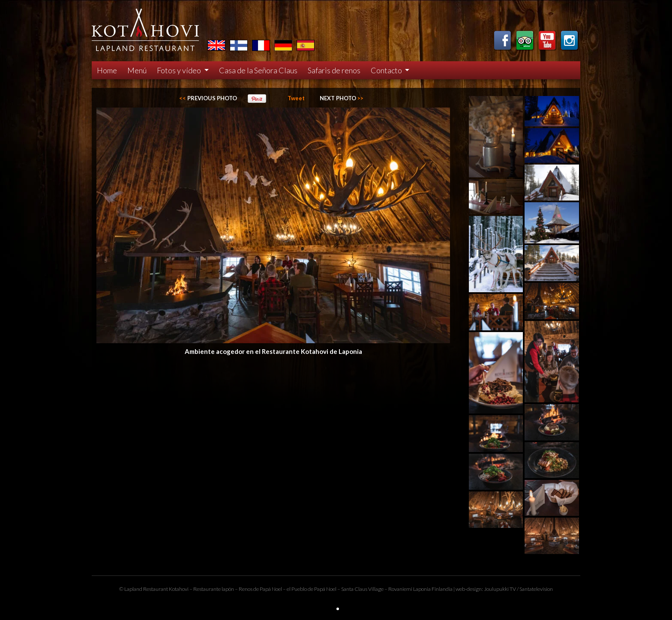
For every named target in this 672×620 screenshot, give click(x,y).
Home (107, 70)
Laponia (422, 589)
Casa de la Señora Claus (258, 70)
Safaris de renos (334, 70)
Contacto (387, 70)
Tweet (296, 98)
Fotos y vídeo (180, 70)
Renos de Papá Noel (260, 589)
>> (342, 98)
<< (208, 98)
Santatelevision (536, 589)
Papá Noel (325, 589)
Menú (137, 70)
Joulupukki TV (500, 589)
